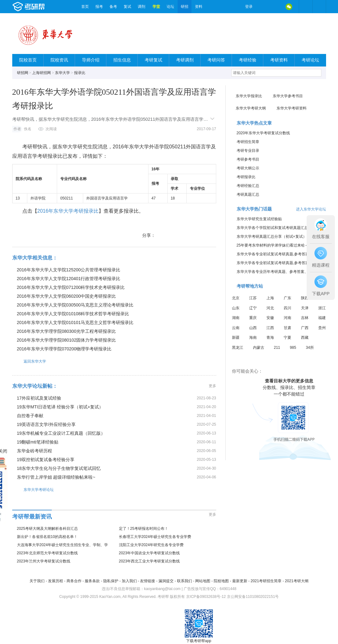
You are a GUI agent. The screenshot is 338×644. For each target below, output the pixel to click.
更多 (212, 386)
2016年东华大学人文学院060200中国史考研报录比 (67, 296)
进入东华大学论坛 (311, 209)
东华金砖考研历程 (35, 451)
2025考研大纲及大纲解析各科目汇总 (48, 529)
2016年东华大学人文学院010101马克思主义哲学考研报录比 (75, 322)
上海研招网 (41, 73)
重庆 (253, 318)
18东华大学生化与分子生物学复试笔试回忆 (59, 468)
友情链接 (148, 581)
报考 (99, 7)
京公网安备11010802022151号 (253, 597)
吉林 (305, 318)
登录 (249, 7)
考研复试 (153, 60)
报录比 (80, 73)
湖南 (236, 318)
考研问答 (216, 60)
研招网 (23, 73)
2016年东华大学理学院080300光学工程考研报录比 (67, 331)
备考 (113, 7)
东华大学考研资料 (292, 108)
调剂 (142, 7)
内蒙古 (259, 348)
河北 (270, 308)
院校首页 (28, 60)
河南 (287, 318)
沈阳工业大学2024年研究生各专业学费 (151, 545)
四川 (287, 308)
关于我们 (37, 581)
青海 (270, 338)
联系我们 (185, 581)
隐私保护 (111, 581)
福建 (322, 318)
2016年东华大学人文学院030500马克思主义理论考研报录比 (75, 305)
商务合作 (74, 581)
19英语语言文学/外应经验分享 (46, 424)
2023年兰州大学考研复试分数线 (44, 561)
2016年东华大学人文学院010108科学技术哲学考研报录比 (73, 314)
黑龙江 (238, 348)
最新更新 (240, 581)
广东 (287, 298)
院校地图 (221, 581)
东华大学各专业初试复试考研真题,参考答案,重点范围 (281, 254)
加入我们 (129, 581)
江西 (270, 328)
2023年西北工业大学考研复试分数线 (150, 561)
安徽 (270, 318)
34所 (310, 348)
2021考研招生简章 (266, 581)
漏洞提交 (166, 581)
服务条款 (92, 581)
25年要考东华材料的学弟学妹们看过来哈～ (273, 245)
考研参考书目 (248, 159)
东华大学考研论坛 (33, 490)
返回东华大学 (29, 361)
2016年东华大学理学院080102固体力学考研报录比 (67, 340)
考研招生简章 (248, 142)
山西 (253, 328)
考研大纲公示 (248, 168)
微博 (263, 7)
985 (293, 348)
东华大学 (62, 73)
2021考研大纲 (297, 581)
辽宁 (253, 308)
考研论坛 (310, 60)
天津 (305, 308)
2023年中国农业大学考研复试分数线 (150, 553)
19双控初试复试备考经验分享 (46, 460)
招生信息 (122, 60)
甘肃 (287, 328)
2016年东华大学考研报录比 (68, 211)
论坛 (170, 7)
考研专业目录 (248, 151)
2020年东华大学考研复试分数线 (263, 133)
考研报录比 (246, 177)
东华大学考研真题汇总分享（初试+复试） (272, 237)
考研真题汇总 (248, 194)
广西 (305, 328)
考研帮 (45, 7)
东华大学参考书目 (288, 96)
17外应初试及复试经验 (39, 398)
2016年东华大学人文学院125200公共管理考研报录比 (69, 270)
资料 (199, 7)
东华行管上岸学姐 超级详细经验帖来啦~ (56, 477)
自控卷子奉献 (30, 416)
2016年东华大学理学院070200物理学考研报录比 (64, 349)
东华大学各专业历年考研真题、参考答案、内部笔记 (280, 272)
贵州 (322, 328)
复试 (127, 7)
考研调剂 (185, 60)
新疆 (236, 338)
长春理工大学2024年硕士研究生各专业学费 (155, 537)
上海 (270, 298)
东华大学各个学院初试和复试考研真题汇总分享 (276, 228)
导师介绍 (91, 60)
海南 (253, 338)
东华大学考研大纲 (251, 108)
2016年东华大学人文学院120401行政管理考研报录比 (69, 279)
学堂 (156, 7)
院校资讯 (59, 60)
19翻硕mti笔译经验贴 (38, 442)
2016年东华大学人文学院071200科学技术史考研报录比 (71, 287)
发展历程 (56, 581)
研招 (185, 7)
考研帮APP (319, 7)
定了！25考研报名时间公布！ (144, 529)
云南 (236, 328)
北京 (236, 298)
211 (277, 348)
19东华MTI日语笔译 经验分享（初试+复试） (60, 407)
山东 (236, 308)
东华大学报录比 (249, 96)
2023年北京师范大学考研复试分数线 (48, 553)
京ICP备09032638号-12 (206, 597)
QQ (276, 7)
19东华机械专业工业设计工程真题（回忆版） (61, 433)
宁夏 (287, 338)
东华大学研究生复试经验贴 (259, 219)
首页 (85, 7)
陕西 (305, 298)
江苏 (253, 298)
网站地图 (203, 581)
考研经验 (248, 60)
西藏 (305, 338)
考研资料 (279, 60)
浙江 (322, 308)
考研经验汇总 (248, 186)
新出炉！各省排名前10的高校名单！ (47, 537)
